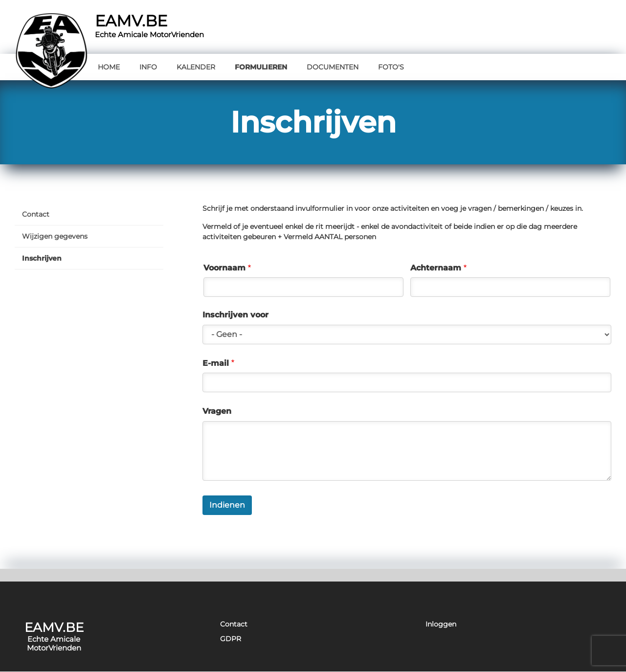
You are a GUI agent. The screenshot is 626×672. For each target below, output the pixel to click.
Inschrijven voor (235, 315)
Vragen (217, 411)
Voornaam (224, 268)
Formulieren (261, 67)
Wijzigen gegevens (55, 236)
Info (148, 67)
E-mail (216, 363)
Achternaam (436, 268)
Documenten (333, 67)
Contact (36, 214)
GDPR (231, 639)
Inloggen (441, 625)
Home (109, 67)
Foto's (391, 67)
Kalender (196, 67)
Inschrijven (42, 258)
